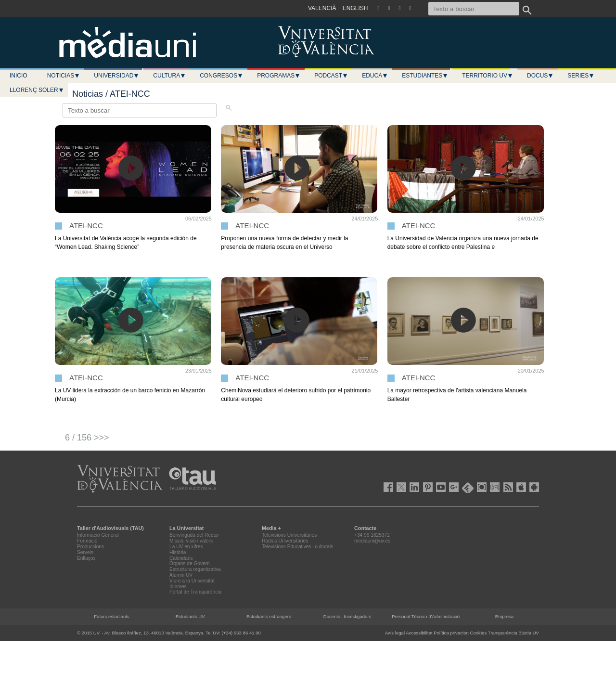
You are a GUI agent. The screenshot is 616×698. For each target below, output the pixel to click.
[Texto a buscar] (474, 9)
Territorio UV (488, 76)
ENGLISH (355, 8)
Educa (375, 76)
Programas (279, 76)
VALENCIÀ (322, 8)
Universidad (116, 76)
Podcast (331, 76)
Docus (540, 76)
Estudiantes (425, 76)
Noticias (64, 76)
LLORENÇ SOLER (37, 90)
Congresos (221, 76)
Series (581, 76)
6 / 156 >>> (87, 438)
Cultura (169, 76)
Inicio (19, 76)
